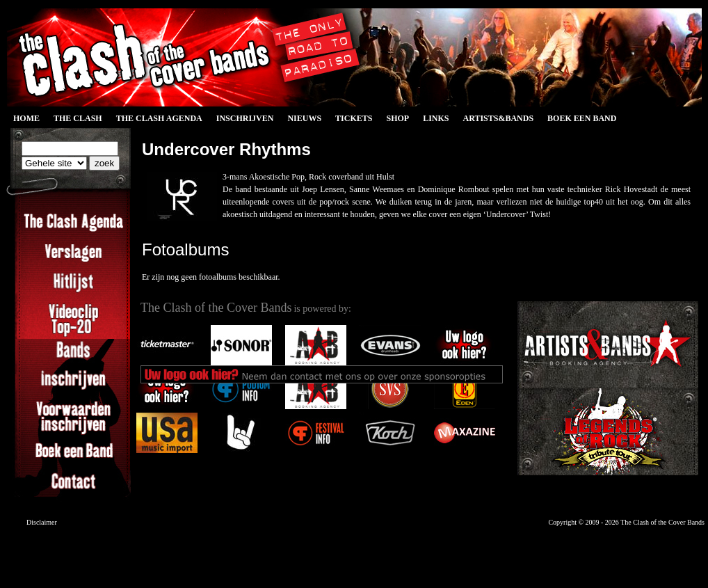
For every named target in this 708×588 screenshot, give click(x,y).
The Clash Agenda (159, 118)
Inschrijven (245, 118)
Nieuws (304, 118)
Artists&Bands (498, 118)
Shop (397, 118)
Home (26, 118)
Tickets (354, 118)
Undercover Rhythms (226, 149)
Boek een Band (582, 118)
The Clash (78, 118)
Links (436, 118)
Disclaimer (42, 522)
